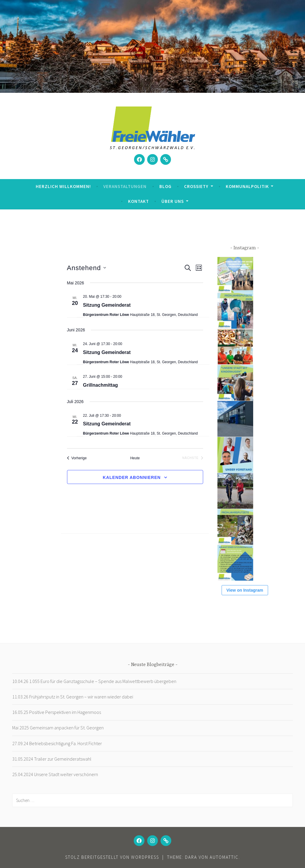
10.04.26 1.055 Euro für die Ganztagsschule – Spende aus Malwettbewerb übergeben (94, 681)
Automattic (224, 857)
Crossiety (196, 186)
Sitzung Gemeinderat (107, 305)
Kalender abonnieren (132, 477)
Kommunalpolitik (247, 186)
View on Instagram (245, 590)
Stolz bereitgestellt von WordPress (112, 857)
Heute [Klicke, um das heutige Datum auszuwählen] (135, 458)
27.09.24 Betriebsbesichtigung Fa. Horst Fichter (57, 743)
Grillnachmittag (101, 385)
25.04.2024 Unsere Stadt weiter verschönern (55, 774)
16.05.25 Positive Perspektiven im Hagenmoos (57, 712)
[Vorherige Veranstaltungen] (77, 458)
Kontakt (139, 201)
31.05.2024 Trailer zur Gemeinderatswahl (52, 759)
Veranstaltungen (125, 186)
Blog (165, 186)
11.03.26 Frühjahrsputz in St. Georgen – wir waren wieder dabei (73, 697)
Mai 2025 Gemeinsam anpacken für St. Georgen (58, 728)
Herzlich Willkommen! (63, 186)
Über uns (173, 201)
